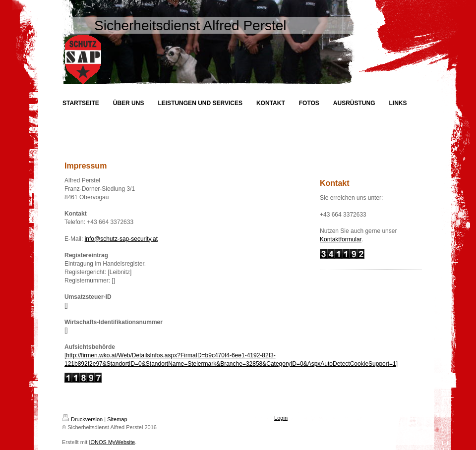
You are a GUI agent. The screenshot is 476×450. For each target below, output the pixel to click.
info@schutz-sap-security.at (121, 239)
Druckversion (82, 419)
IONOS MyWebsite (112, 442)
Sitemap (117, 419)
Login (281, 418)
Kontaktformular (341, 239)
